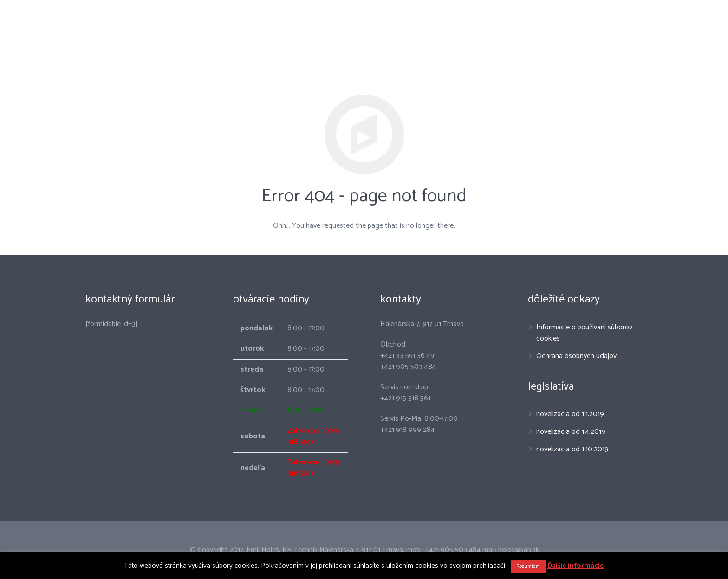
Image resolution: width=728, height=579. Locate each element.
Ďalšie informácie (576, 566)
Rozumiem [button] (528, 566)
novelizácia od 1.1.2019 (570, 414)
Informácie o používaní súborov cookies (584, 333)
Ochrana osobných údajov (576, 356)
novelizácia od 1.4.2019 (571, 432)
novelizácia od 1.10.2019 (572, 449)
